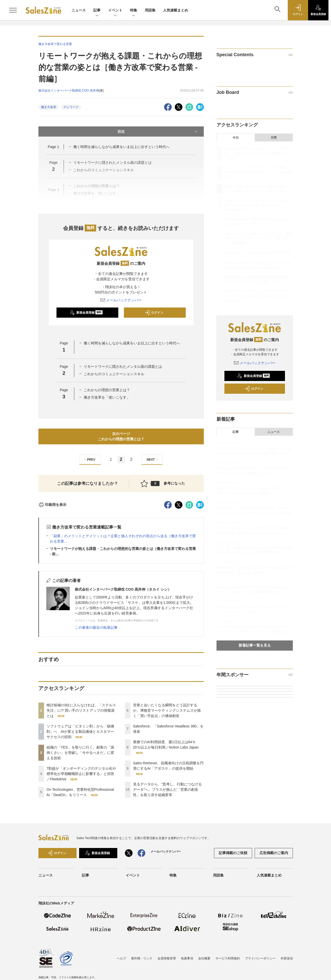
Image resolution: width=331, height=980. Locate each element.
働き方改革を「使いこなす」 (109, 397)
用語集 (150, 10)
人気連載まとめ (176, 10)
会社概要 (204, 958)
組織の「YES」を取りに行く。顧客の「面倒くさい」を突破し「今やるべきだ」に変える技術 (80, 753)
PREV (89, 459)
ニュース (79, 10)
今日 (236, 138)
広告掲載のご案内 (274, 853)
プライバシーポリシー (260, 958)
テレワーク (71, 107)
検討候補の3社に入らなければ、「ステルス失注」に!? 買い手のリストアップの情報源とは (81, 710)
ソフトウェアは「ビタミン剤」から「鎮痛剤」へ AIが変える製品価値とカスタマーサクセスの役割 (80, 732)
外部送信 (287, 958)
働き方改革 (49, 107)
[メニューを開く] (13, 10)
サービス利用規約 (228, 958)
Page (53, 147)
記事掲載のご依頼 (233, 853)
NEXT (153, 459)
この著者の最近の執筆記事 (96, 627)
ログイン (154, 313)
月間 (274, 138)
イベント (115, 11)
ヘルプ (121, 958)
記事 (97, 11)
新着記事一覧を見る (255, 645)
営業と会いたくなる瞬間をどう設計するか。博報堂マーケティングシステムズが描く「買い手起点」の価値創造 (167, 710)
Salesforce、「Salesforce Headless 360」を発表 (258, 253)
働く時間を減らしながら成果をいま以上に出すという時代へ (121, 147)
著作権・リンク (142, 958)
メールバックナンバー (121, 300)
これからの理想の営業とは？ (107, 390)
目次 (158, 131)
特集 (134, 11)
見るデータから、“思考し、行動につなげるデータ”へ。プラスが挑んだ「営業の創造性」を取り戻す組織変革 (168, 789)
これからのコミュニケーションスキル (114, 374)
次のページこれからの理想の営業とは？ (121, 436)
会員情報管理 (167, 958)
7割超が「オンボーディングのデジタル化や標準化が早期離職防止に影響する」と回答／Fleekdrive (81, 774)
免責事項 (187, 958)
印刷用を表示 (53, 505)
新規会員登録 (86, 313)
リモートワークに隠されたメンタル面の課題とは (123, 367)
